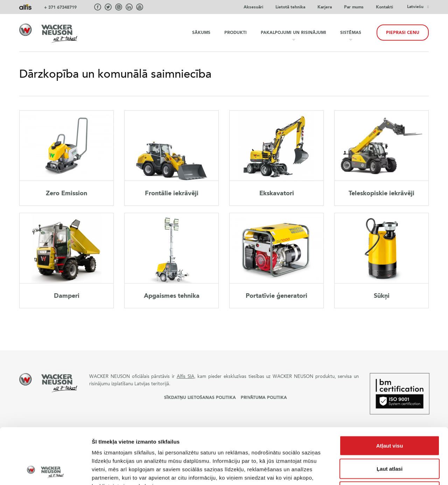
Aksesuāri (253, 7)
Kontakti (384, 7)
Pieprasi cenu (403, 33)
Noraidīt (390, 439)
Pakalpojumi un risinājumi (293, 33)
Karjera (325, 7)
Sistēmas (351, 33)
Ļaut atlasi (390, 416)
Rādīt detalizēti (381, 471)
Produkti (236, 33)
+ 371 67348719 (60, 7)
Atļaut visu (390, 393)
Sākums (201, 33)
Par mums (354, 7)
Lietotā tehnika (290, 7)
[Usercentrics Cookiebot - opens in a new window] (45, 471)
